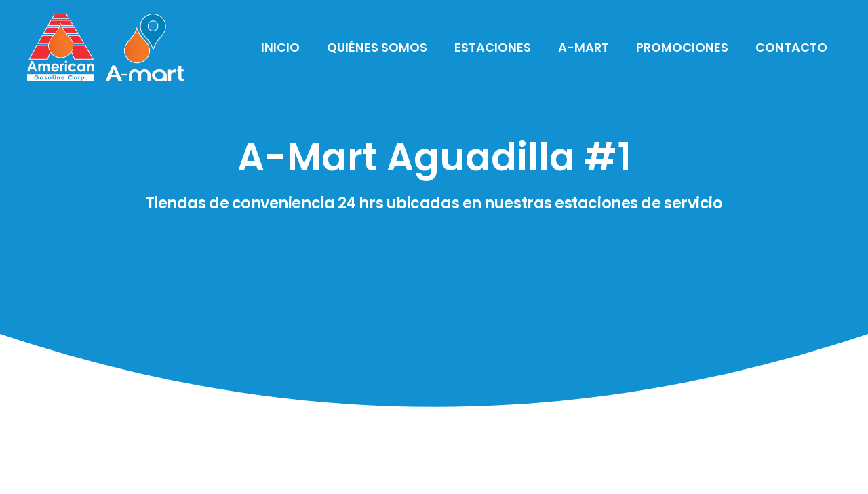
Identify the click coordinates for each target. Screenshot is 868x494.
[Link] (106, 47)
